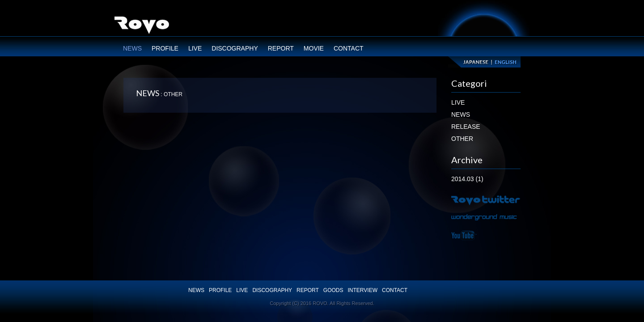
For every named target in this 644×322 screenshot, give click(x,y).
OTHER (462, 139)
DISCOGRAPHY (235, 48)
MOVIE (314, 48)
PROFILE (165, 48)
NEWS (132, 48)
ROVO (142, 26)
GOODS (333, 290)
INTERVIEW (363, 290)
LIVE (195, 48)
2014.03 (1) (467, 179)
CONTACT (349, 48)
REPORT (281, 48)
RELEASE (466, 127)
